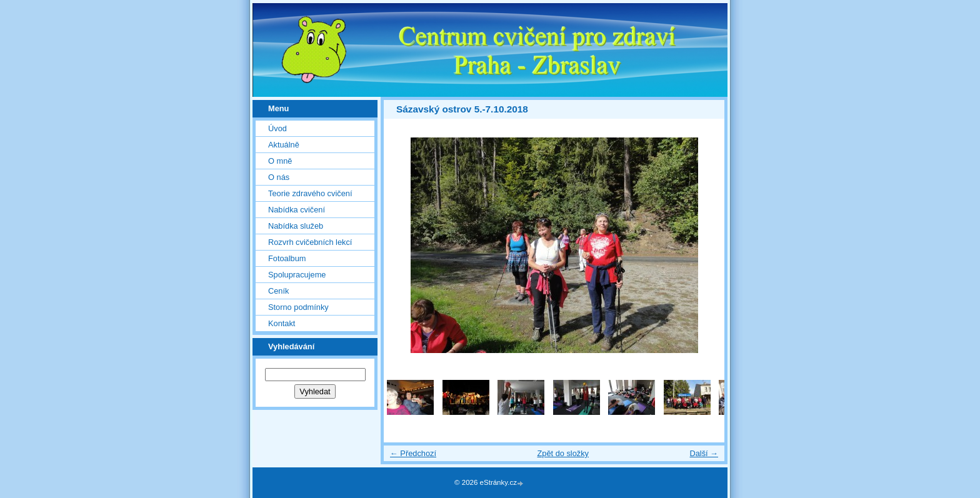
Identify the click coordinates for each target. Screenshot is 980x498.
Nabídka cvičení (297, 210)
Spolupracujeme (297, 275)
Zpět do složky (563, 453)
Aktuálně (284, 145)
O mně (280, 161)
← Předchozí (413, 453)
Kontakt (282, 323)
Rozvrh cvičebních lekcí (310, 242)
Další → (704, 453)
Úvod (277, 128)
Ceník (278, 291)
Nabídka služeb (296, 226)
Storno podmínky (298, 307)
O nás (279, 177)
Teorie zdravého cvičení (310, 193)
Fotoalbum (287, 258)
